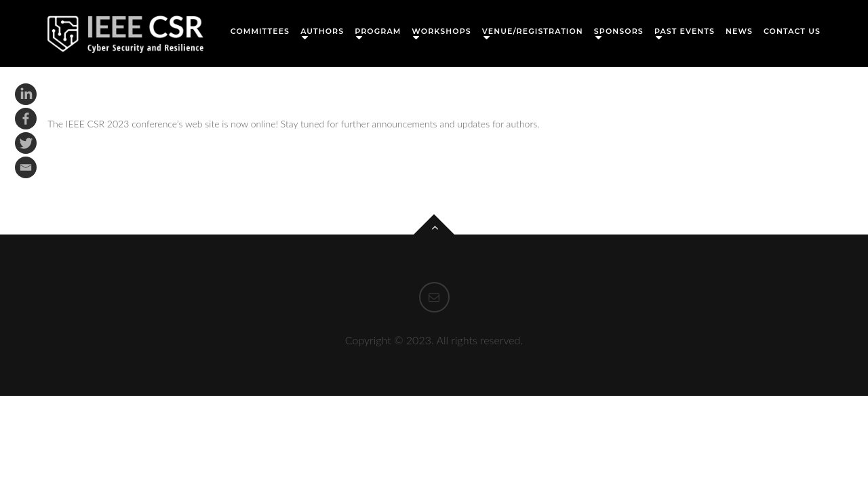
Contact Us (792, 31)
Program (378, 31)
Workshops (441, 31)
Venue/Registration (533, 31)
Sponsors (619, 31)
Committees (260, 31)
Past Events (685, 31)
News (739, 31)
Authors (322, 31)
